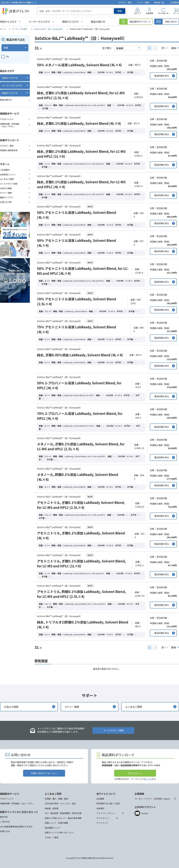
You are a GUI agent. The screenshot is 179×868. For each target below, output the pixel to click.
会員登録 (149, 13)
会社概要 (100, 799)
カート (176, 13)
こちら (149, 779)
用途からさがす (8, 22)
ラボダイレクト (7, 119)
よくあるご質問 (7, 179)
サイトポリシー (103, 818)
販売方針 (4, 817)
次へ (164, 48)
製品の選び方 (98, 22)
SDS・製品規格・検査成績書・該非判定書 (63, 813)
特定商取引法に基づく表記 (108, 803)
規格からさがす (71, 22)
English (166, 799)
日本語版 (158, 799)
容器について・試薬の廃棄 (56, 823)
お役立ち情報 (6, 188)
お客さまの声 (6, 202)
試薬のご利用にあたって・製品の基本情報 (63, 818)
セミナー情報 (143, 2)
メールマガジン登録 (9, 184)
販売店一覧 (159, 2)
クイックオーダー (163, 13)
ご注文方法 (5, 822)
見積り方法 (5, 831)
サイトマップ (102, 823)
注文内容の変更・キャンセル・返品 (60, 803)
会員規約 (100, 808)
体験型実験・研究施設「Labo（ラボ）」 (10, 125)
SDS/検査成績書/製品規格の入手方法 (16, 827)
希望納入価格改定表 (9, 150)
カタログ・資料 (125, 2)
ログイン (138, 13)
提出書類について (53, 828)
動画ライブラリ (7, 197)
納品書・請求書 (52, 808)
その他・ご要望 (52, 837)
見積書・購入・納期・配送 (56, 799)
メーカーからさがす (39, 22)
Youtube (145, 813)
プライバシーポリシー (106, 813)
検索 (120, 11)
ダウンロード (135, 773)
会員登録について (8, 174)
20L (8, 56)
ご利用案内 (174, 2)
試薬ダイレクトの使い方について (59, 832)
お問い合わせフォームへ (44, 773)
